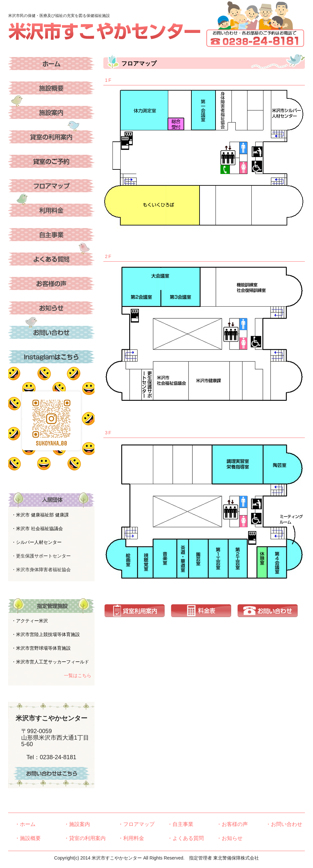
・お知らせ (230, 838)
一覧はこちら (78, 675)
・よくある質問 (186, 838)
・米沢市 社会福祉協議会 (37, 528)
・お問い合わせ (284, 824)
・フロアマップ (136, 824)
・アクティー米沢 (30, 621)
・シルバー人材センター (37, 542)
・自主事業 (180, 824)
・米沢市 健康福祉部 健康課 (40, 515)
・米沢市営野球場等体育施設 (41, 648)
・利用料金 (131, 838)
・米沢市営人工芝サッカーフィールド (50, 662)
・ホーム (25, 824)
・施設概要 (28, 838)
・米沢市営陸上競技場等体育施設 (46, 634)
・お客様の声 (232, 824)
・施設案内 (77, 824)
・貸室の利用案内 (85, 838)
